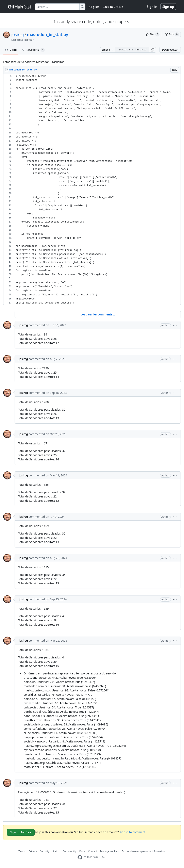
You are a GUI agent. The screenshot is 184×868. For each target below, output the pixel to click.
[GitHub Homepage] (80, 857)
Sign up (168, 7)
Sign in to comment (132, 832)
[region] (92, 190)
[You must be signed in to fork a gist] (172, 34)
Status (56, 851)
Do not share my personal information (144, 851)
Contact (92, 851)
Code (11, 50)
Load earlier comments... (98, 314)
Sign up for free (21, 832)
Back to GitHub (113, 7)
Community (69, 851)
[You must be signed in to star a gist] (153, 34)
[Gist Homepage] (20, 7)
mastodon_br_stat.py (47, 35)
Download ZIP (170, 50)
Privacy (33, 851)
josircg (18, 35)
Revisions (33, 50)
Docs (82, 851)
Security (45, 851)
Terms (22, 851)
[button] (153, 50)
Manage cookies (109, 851)
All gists (94, 7)
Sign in (152, 7)
